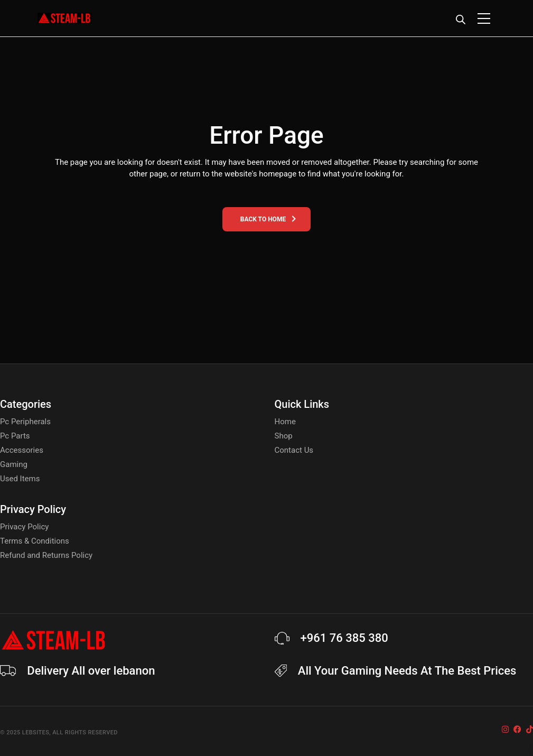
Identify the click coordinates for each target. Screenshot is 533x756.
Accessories (22, 450)
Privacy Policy (24, 527)
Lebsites (36, 732)
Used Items (20, 479)
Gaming (14, 464)
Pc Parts (15, 436)
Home (285, 422)
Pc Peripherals (25, 422)
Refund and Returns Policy (46, 555)
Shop (284, 436)
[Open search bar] (461, 20)
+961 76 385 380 (344, 638)
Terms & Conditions (35, 541)
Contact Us (294, 450)
